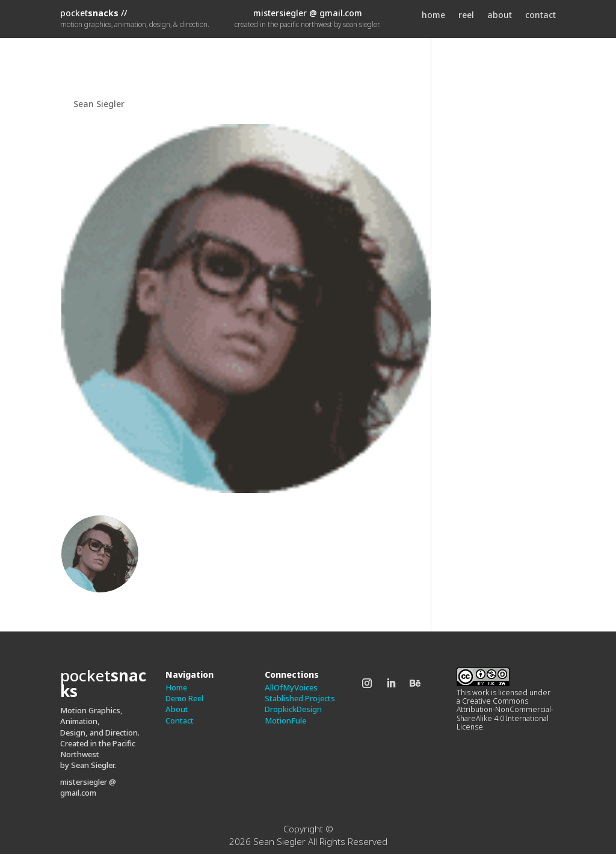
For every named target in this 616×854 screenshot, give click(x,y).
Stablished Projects (300, 698)
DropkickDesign (293, 709)
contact (541, 16)
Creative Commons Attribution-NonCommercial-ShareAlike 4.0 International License (505, 714)
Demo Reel (184, 698)
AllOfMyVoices (291, 687)
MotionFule (285, 720)
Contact (180, 720)
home (433, 16)
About (177, 709)
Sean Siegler (99, 104)
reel (466, 16)
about (500, 16)
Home (176, 687)
